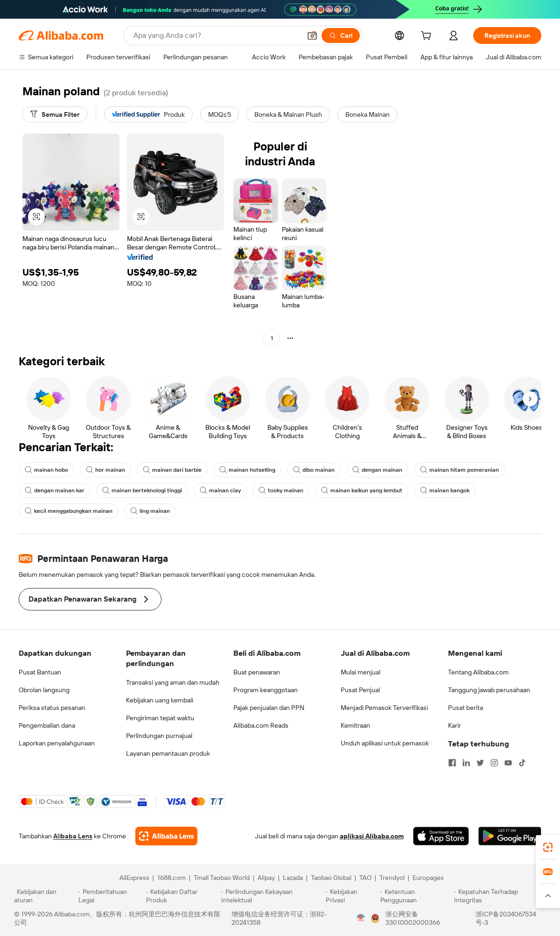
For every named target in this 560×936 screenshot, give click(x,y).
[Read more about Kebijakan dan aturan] (45, 896)
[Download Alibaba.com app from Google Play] (510, 836)
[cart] (428, 37)
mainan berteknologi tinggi (142, 490)
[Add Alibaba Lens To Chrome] (166, 836)
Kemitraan (355, 725)
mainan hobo (46, 470)
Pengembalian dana (47, 725)
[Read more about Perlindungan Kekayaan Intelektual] (272, 896)
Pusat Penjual (360, 690)
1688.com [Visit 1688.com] (171, 878)
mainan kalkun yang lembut (362, 490)
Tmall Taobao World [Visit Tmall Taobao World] (222, 878)
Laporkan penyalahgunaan (57, 743)
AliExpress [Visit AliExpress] (134, 878)
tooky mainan (281, 490)
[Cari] (341, 35)
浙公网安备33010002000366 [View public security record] (413, 918)
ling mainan (150, 511)
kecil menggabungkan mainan (69, 511)
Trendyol (392, 878)
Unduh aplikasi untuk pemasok (385, 743)
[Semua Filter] (55, 114)
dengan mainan (377, 470)
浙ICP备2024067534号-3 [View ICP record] (506, 918)
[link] (548, 847)
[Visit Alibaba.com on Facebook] (452, 763)
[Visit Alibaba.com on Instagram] (494, 763)
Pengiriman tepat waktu (160, 718)
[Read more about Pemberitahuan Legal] (111, 896)
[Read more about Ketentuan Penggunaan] (416, 896)
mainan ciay (220, 490)
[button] (312, 35)
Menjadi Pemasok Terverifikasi (384, 708)
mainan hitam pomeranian (459, 470)
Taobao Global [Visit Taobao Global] (331, 878)
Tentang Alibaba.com (478, 672)
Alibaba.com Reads (261, 725)
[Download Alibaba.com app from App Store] (441, 836)
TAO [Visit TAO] (365, 878)
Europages (428, 878)
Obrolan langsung (44, 690)
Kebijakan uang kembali (160, 700)
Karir (455, 725)
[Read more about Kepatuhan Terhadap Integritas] (500, 896)
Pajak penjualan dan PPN (269, 708)
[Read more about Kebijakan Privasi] (351, 896)
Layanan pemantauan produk (168, 753)
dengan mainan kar (55, 490)
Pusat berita (465, 708)
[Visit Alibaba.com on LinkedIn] (466, 763)
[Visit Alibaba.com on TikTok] (522, 763)
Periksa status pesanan (52, 708)
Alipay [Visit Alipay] (266, 878)
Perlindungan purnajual (159, 736)
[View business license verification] (361, 918)
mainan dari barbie (172, 470)
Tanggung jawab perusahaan (489, 690)
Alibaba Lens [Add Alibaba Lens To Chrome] (73, 836)
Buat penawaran (257, 672)
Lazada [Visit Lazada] (293, 878)
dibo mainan (314, 470)
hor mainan (105, 470)
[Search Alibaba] (216, 35)
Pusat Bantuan (40, 672)
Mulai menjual (360, 672)
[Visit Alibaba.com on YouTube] (508, 763)
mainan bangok (445, 490)
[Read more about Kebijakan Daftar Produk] (182, 896)
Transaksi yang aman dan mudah (173, 682)
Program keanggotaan (266, 690)
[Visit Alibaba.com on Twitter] (480, 763)
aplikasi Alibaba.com (372, 836)
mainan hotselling (247, 470)
